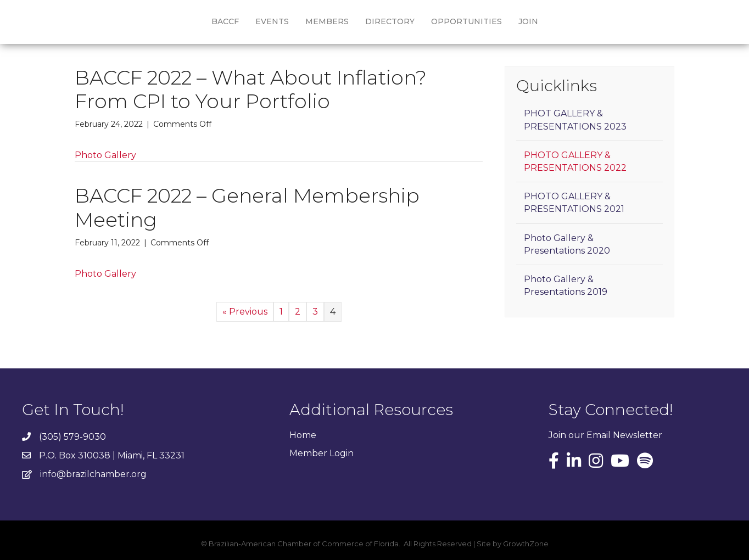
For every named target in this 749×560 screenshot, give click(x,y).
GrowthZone (526, 544)
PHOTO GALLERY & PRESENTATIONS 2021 (574, 203)
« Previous (245, 312)
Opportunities (466, 21)
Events (272, 21)
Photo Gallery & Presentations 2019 (566, 285)
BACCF (225, 21)
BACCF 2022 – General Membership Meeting (247, 207)
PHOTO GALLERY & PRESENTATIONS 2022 (575, 161)
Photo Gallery (105, 155)
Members (327, 21)
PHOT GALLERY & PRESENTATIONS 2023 (575, 120)
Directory (390, 21)
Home (303, 435)
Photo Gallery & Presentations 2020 (567, 244)
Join (528, 21)
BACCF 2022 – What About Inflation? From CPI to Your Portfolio (251, 89)
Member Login (322, 453)
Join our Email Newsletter (605, 435)
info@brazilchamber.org (93, 474)
